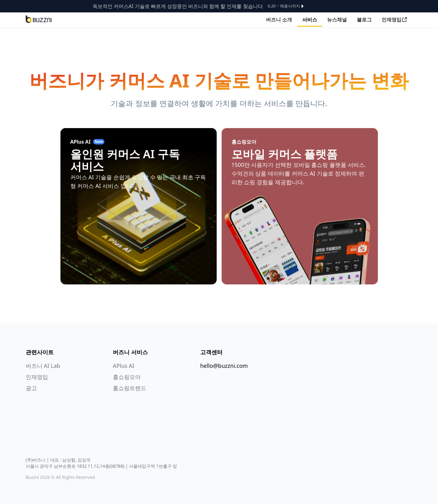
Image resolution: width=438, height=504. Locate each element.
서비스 (310, 20)
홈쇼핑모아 (127, 377)
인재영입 (395, 20)
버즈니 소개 (279, 20)
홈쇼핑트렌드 (130, 388)
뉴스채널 (337, 20)
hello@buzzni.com (224, 366)
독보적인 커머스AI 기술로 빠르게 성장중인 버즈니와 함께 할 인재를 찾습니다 (200, 6)
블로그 (364, 20)
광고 (31, 388)
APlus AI (124, 366)
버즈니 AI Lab (43, 366)
